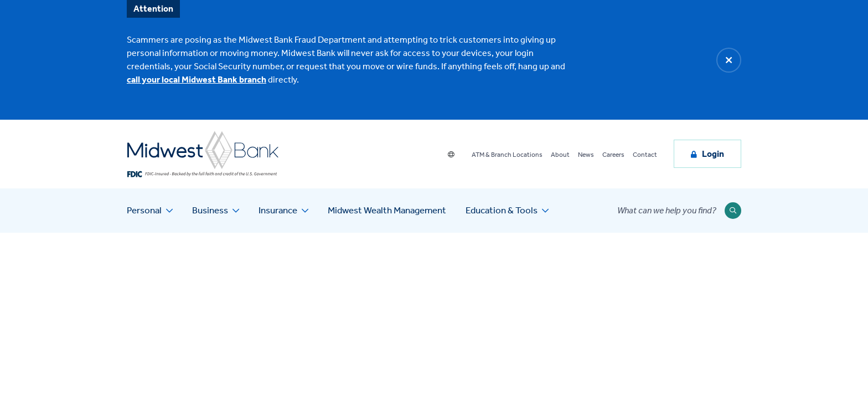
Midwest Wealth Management (387, 210)
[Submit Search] (733, 211)
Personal (144, 210)
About (560, 155)
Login (713, 154)
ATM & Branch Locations (507, 155)
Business (210, 210)
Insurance (278, 210)
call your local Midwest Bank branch (197, 80)
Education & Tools (502, 210)
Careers (613, 155)
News (586, 155)
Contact (645, 155)
